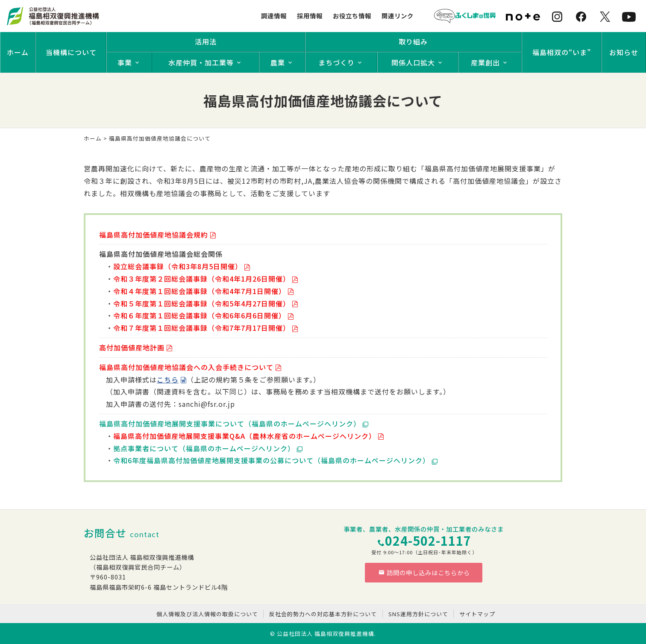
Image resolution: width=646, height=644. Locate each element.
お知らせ (624, 52)
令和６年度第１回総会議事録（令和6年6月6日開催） (200, 315)
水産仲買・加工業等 (201, 62)
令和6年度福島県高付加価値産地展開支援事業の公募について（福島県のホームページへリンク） (272, 460)
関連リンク (398, 16)
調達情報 (274, 16)
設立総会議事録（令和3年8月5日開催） (178, 266)
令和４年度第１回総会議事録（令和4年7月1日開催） (200, 291)
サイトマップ (477, 614)
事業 (125, 62)
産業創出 (485, 62)
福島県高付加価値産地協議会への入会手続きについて (186, 367)
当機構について (71, 52)
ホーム (18, 52)
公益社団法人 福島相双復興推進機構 (326, 634)
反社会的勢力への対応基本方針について (323, 614)
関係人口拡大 (413, 62)
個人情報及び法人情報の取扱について (207, 614)
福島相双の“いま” (562, 52)
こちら (168, 379)
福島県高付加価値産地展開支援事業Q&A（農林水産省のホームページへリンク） (245, 436)
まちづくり (336, 62)
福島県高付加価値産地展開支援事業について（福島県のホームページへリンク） (230, 423)
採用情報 (310, 16)
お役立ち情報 (352, 16)
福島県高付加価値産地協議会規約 (154, 235)
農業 (278, 62)
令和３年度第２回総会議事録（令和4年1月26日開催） (202, 279)
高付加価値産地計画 (132, 347)
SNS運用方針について (418, 614)
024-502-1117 (428, 540)
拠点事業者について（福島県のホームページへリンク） (204, 448)
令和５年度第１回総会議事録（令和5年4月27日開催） (202, 303)
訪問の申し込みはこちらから (424, 572)
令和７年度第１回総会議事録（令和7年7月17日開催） (202, 328)
